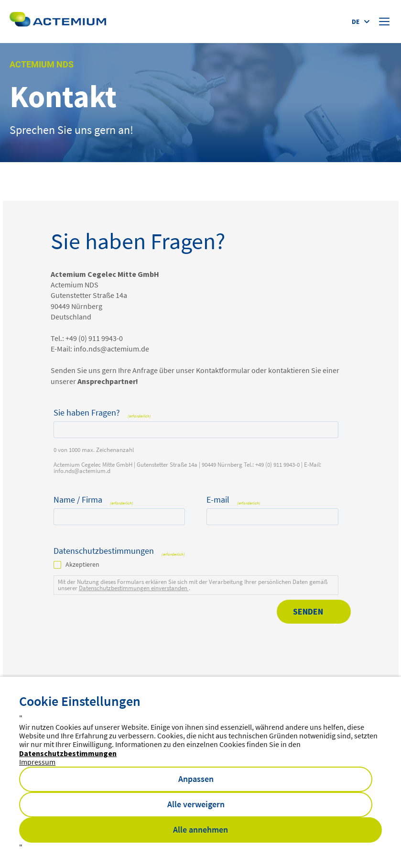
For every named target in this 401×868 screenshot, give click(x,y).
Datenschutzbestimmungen (68, 753)
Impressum (37, 762)
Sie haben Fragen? (103, 413)
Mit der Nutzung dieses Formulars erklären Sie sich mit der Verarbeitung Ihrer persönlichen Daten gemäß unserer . (193, 585)
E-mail (234, 500)
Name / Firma (94, 500)
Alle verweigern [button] (196, 804)
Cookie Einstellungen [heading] (80, 701)
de (356, 22)
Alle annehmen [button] (200, 830)
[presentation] (126, 635)
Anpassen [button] (196, 779)
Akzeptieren (82, 564)
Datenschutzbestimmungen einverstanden (134, 588)
